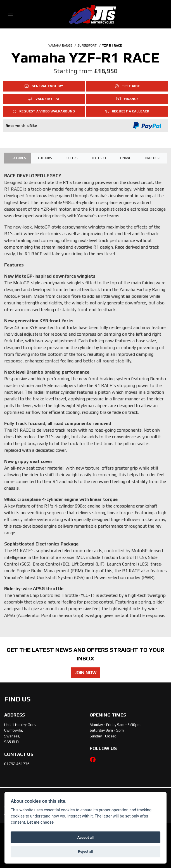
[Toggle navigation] (10, 14)
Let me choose (40, 822)
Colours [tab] (45, 158)
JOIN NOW (86, 673)
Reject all (85, 851)
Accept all (85, 837)
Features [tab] (18, 158)
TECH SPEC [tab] (99, 158)
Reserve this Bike (21, 126)
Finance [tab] (126, 158)
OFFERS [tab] (72, 158)
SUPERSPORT (87, 45)
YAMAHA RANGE (60, 45)
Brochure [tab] (153, 158)
